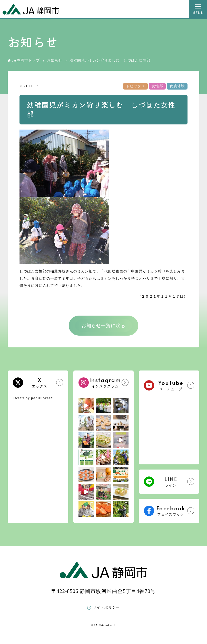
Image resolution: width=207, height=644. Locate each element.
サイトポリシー (106, 607)
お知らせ (55, 60)
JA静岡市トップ (26, 60)
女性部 (157, 86)
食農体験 (177, 86)
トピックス (136, 86)
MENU (198, 9)
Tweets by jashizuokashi (33, 398)
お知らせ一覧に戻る (103, 326)
